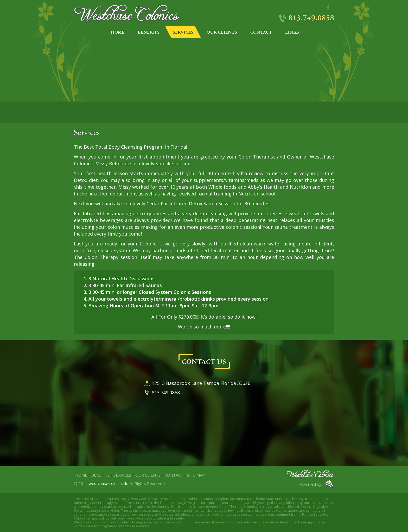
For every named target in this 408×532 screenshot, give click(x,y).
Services (122, 475)
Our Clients (148, 475)
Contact (174, 475)
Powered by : (317, 485)
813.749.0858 (311, 18)
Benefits (100, 475)
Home (81, 475)
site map (196, 475)
